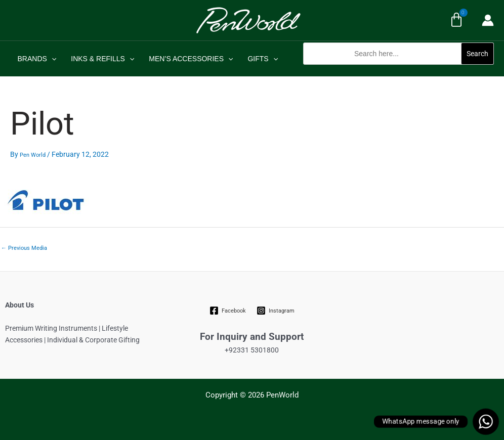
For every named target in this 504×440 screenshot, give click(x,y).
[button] (398, 70)
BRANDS (37, 59)
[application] (51, 59)
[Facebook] (228, 311)
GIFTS (261, 59)
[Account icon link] (488, 20)
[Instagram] (275, 311)
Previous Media (24, 248)
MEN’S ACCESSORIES (190, 59)
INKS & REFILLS (102, 59)
